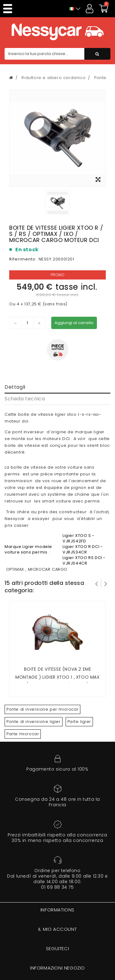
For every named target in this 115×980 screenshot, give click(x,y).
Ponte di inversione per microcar (42, 709)
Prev (97, 583)
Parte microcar (23, 734)
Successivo (106, 583)
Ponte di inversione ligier (34, 722)
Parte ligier (79, 722)
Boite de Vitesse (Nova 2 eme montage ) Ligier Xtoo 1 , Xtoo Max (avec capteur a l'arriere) (57, 677)
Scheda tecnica (25, 399)
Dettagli (15, 387)
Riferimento (22, 259)
